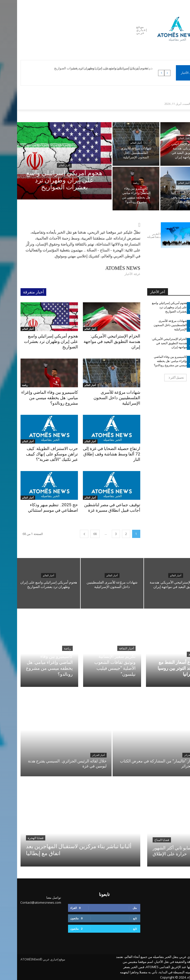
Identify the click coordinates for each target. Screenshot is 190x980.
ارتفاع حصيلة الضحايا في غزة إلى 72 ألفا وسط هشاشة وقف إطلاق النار (95, 454)
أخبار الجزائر (81, 755)
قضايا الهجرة (19, 838)
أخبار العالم (47, 165)
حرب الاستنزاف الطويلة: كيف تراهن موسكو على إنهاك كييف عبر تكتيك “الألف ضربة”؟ (35, 454)
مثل (118, 908)
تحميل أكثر (159, 378)
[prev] (150, 73)
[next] (144, 73)
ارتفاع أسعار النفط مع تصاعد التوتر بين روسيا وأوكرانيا (161, 668)
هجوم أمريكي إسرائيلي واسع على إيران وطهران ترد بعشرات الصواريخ (85, 68)
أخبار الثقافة (109, 648)
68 (78, 534)
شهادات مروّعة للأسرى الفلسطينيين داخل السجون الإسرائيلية (100, 398)
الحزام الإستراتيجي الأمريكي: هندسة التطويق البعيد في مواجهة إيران (95, 341)
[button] (181, 104)
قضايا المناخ (145, 840)
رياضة (119, 183)
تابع (118, 918)
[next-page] (67, 534)
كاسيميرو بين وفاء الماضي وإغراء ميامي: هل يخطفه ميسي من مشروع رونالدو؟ (33, 398)
